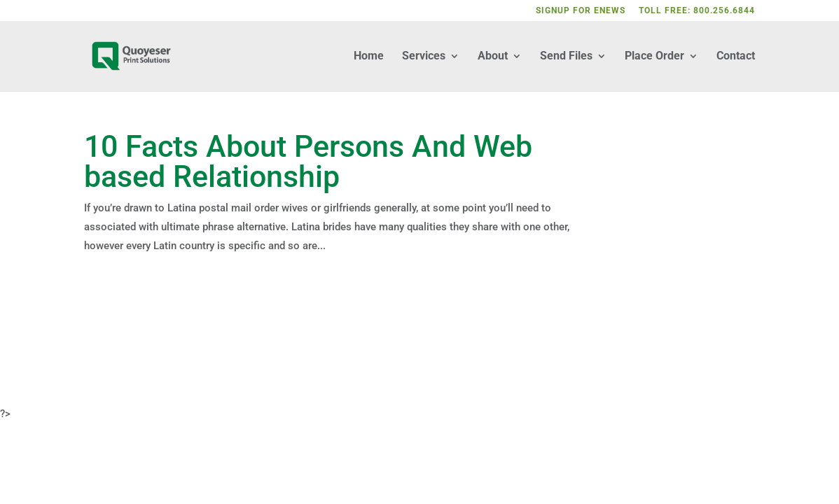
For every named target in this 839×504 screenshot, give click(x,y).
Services (424, 57)
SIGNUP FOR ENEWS (581, 11)
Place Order (654, 57)
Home (369, 57)
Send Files (566, 57)
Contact (736, 57)
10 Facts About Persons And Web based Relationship (308, 161)
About (493, 57)
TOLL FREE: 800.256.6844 (697, 11)
